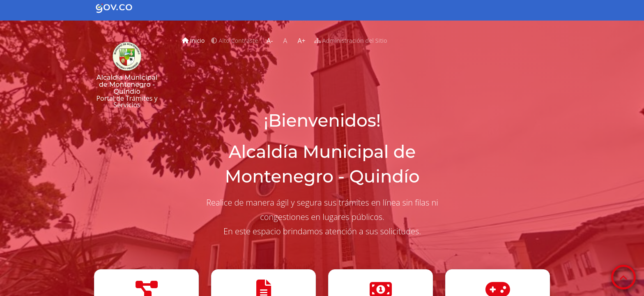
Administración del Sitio (351, 40)
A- (270, 41)
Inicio (195, 40)
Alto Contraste (235, 40)
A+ (301, 41)
